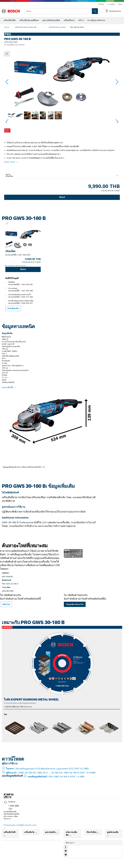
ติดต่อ (120, 4)
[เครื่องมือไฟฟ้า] (5, 836)
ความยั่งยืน (111, 4)
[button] (117, 82)
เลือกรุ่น (8, 174)
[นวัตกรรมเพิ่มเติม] (70, 836)
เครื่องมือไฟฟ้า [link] (10, 832)
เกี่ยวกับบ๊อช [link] (92, 832)
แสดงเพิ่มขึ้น (8, 387)
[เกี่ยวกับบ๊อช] (98, 833)
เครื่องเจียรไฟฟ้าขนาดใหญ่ (57, 27)
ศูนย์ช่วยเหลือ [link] (113, 832)
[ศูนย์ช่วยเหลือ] (108, 836)
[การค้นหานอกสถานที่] (95, 11)
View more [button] (10, 162)
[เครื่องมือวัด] (36, 833)
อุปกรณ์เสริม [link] (51, 832)
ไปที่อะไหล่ (6, 604)
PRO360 (101, 4)
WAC (44, 467)
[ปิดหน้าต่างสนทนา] (7, 54)
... (42, 27)
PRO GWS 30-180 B (77, 27)
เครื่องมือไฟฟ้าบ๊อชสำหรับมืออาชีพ (26, 27)
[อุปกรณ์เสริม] (57, 833)
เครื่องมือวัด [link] (30, 832)
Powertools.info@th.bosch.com (20, 825)
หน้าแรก (7, 27)
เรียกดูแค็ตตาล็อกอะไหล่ (75, 604)
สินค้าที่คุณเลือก (13, 308)
